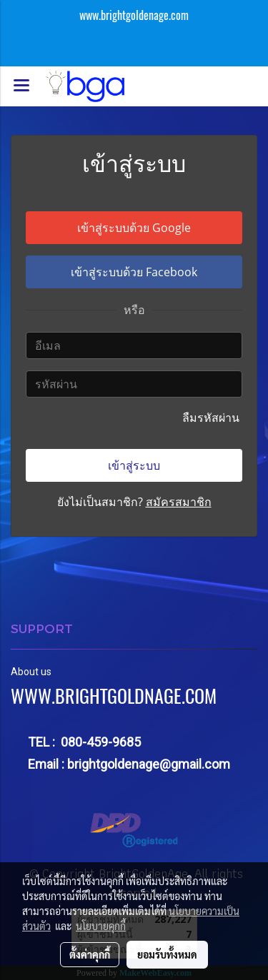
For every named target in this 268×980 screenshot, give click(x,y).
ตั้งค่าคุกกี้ (90, 954)
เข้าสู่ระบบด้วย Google (134, 228)
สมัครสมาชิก (179, 502)
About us (31, 672)
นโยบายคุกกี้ (101, 926)
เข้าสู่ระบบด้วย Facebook (134, 272)
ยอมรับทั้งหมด (167, 954)
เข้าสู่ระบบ (134, 465)
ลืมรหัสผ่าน (212, 418)
